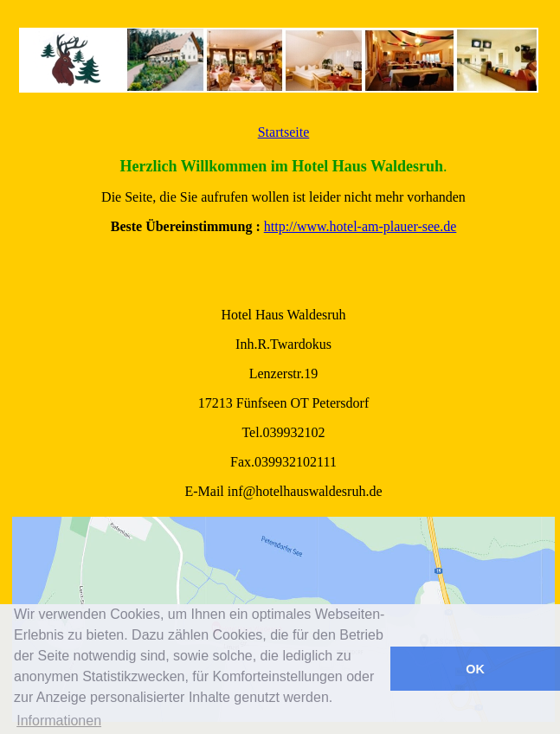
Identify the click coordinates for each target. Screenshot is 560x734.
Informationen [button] (59, 721)
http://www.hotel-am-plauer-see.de (360, 226)
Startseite (284, 132)
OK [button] (475, 669)
